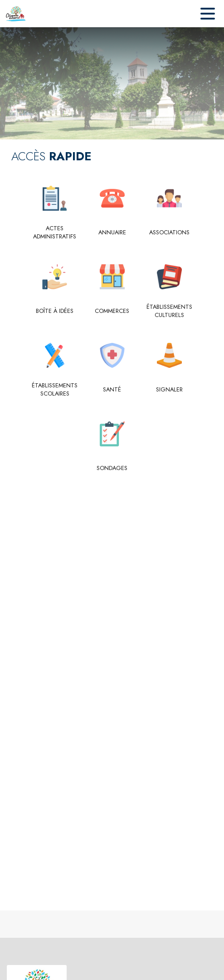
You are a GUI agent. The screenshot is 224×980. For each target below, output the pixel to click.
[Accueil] (16, 14)
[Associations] (169, 233)
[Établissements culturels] (169, 311)
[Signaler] (169, 390)
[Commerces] (112, 311)
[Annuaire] (112, 233)
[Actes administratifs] (55, 233)
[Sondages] (112, 468)
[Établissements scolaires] (55, 390)
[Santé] (112, 390)
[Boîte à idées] (55, 311)
